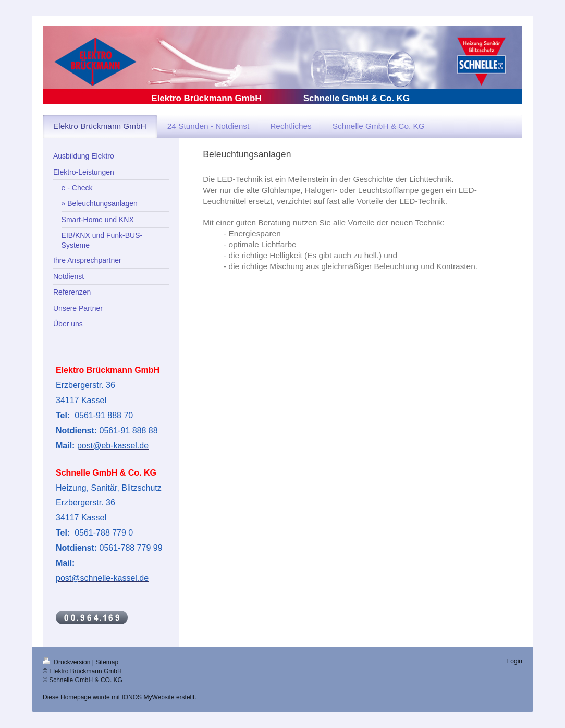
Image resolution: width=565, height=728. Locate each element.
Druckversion (67, 662)
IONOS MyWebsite (148, 697)
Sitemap (107, 662)
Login (515, 661)
